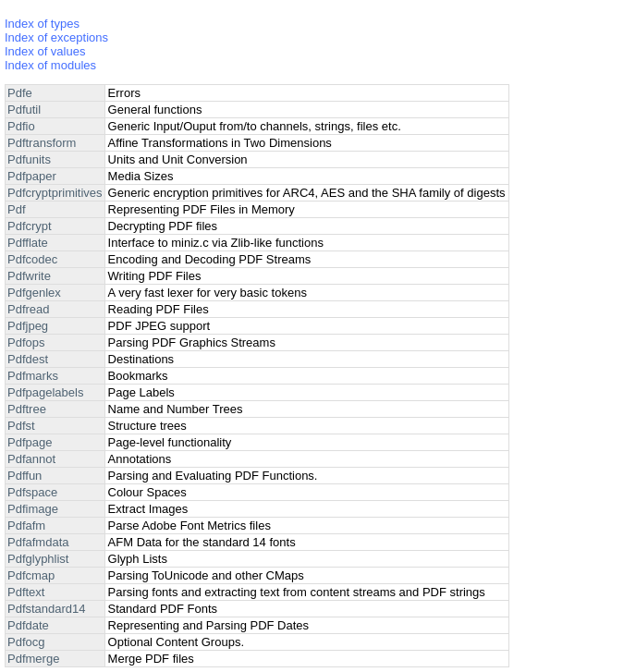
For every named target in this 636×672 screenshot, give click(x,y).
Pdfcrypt (30, 226)
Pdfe (20, 93)
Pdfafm (26, 525)
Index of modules (50, 65)
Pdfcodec (32, 259)
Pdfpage (30, 442)
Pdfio (21, 126)
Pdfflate (28, 243)
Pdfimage (33, 509)
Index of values (45, 51)
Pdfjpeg (28, 326)
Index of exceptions (56, 37)
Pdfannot (31, 459)
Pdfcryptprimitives (55, 193)
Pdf (17, 209)
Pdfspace (32, 492)
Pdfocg (26, 642)
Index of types (42, 24)
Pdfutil (24, 110)
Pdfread (29, 309)
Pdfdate (28, 625)
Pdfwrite (29, 276)
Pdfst (21, 426)
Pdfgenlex (34, 293)
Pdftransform (42, 143)
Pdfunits (29, 159)
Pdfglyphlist (38, 559)
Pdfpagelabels (45, 392)
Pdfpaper (32, 176)
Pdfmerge (33, 659)
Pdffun (24, 476)
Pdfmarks (33, 376)
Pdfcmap (31, 575)
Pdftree (27, 409)
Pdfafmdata (38, 542)
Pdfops (26, 342)
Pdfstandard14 (47, 609)
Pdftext (26, 592)
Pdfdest (28, 359)
